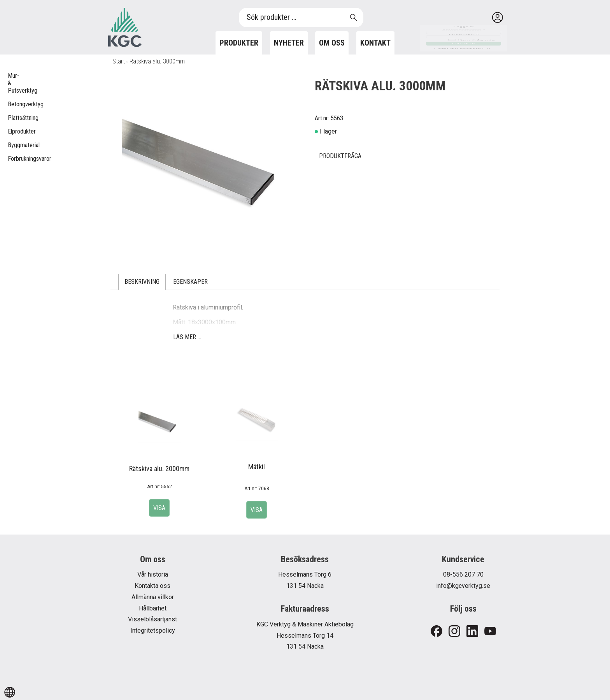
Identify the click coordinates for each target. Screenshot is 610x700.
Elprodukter (12, 131)
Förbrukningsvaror (12, 159)
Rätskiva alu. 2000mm (159, 469)
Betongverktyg (12, 104)
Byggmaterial (12, 145)
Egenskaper (190, 282)
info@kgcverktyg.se (463, 586)
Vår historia (153, 574)
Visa (159, 508)
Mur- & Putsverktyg (12, 83)
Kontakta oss (152, 586)
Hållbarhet (153, 608)
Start (119, 61)
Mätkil (257, 467)
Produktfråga (340, 156)
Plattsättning (12, 118)
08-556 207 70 (463, 574)
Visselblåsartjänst (152, 619)
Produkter (239, 43)
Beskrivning (142, 282)
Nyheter (289, 43)
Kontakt (375, 43)
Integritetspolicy (153, 631)
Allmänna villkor (153, 597)
